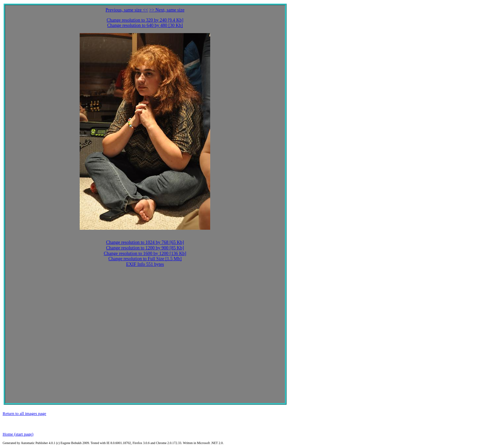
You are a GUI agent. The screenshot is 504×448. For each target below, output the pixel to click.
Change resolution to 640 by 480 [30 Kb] (145, 25)
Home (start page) (18, 434)
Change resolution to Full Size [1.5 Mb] (145, 259)
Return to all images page (24, 413)
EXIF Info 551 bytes (145, 264)
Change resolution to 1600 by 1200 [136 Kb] (145, 253)
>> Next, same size (167, 10)
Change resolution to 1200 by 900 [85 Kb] (145, 248)
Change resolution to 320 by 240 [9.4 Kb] (145, 20)
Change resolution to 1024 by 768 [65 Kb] (145, 242)
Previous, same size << (127, 10)
